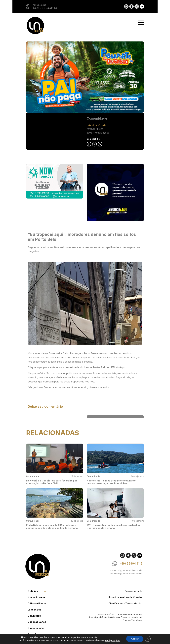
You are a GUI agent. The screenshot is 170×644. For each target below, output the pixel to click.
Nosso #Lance (36, 597)
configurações (112, 640)
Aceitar (135, 639)
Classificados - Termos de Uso (125, 603)
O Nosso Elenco (37, 603)
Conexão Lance (37, 622)
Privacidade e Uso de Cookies (125, 597)
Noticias (33, 591)
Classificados (36, 628)
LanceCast (34, 610)
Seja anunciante (134, 591)
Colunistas (34, 616)
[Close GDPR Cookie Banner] (148, 639)
